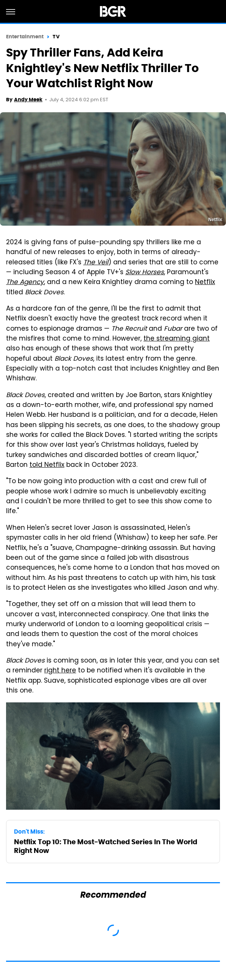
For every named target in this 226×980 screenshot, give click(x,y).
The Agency (25, 283)
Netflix (205, 283)
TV (56, 37)
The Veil (96, 263)
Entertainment (25, 37)
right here (60, 671)
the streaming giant (177, 339)
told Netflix (47, 465)
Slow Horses (145, 273)
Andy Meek (28, 100)
